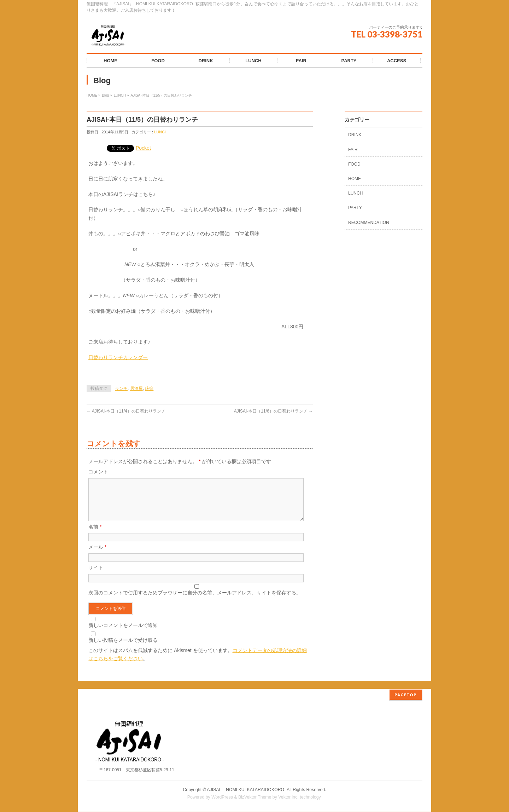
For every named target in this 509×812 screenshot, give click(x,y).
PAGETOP (406, 695)
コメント (98, 472)
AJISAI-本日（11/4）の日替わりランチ (126, 411)
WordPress (222, 797)
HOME (92, 95)
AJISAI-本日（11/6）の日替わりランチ (273, 411)
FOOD (354, 164)
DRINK (355, 135)
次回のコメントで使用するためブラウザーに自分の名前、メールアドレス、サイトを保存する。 (195, 601)
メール (97, 555)
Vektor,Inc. (288, 797)
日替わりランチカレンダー (118, 357)
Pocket (143, 148)
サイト (96, 576)
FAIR (353, 150)
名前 (95, 535)
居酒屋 (136, 388)
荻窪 (149, 388)
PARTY (355, 208)
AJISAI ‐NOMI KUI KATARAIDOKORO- (246, 790)
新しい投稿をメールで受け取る (123, 649)
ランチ (121, 388)
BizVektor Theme (255, 797)
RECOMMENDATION (369, 223)
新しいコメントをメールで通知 (123, 634)
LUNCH (120, 95)
